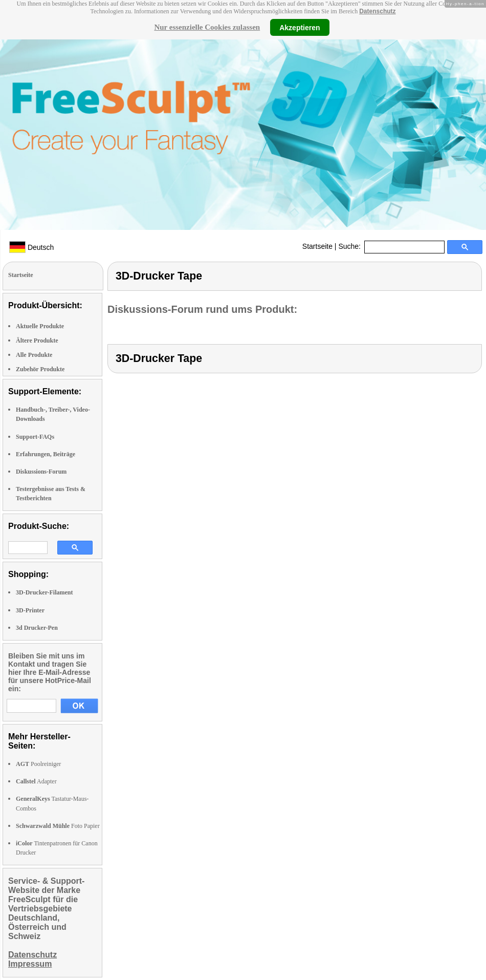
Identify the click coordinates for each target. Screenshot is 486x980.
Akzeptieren (300, 27)
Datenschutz (377, 11)
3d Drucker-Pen (37, 628)
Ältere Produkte (37, 340)
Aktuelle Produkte (40, 326)
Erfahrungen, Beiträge (46, 454)
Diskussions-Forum (41, 472)
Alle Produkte (34, 355)
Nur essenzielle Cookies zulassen (207, 27)
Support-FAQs (35, 437)
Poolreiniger (38, 764)
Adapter (36, 781)
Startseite (317, 246)
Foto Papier (58, 826)
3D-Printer (30, 610)
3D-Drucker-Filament (45, 592)
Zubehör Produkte (40, 369)
